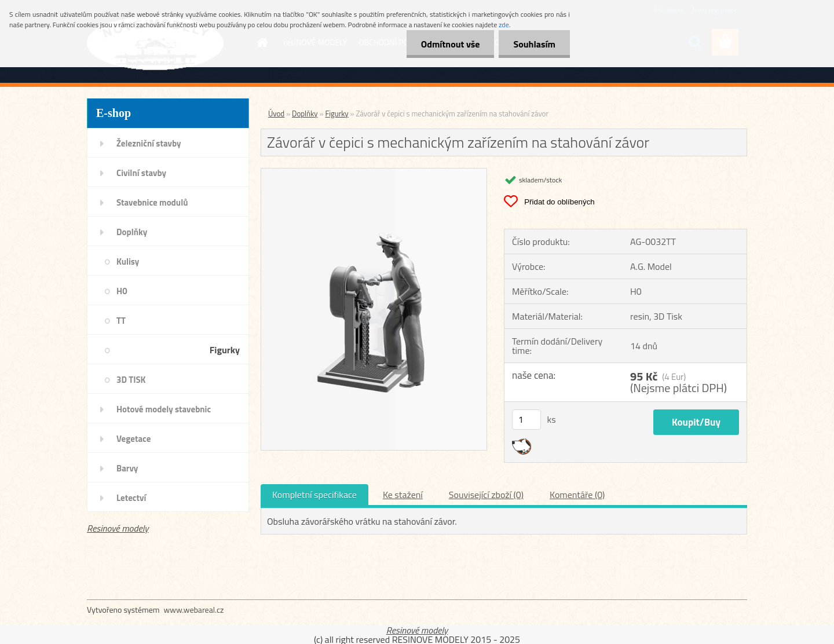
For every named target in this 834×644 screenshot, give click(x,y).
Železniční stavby (149, 143)
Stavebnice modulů (152, 202)
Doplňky (132, 232)
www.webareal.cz (194, 610)
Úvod (276, 114)
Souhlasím (534, 44)
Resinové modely (118, 528)
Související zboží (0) (486, 495)
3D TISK (131, 380)
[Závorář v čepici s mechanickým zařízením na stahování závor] (374, 173)
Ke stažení (403, 495)
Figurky (225, 350)
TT (121, 321)
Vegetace (133, 439)
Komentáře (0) (577, 495)
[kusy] (526, 420)
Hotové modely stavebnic (164, 409)
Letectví (131, 498)
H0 (122, 291)
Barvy (127, 468)
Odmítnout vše (451, 44)
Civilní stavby (141, 173)
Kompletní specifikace (314, 495)
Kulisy (128, 261)
